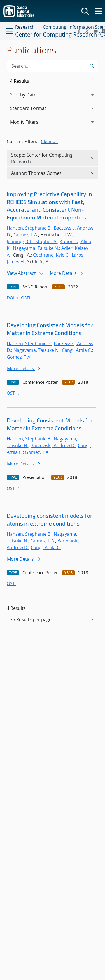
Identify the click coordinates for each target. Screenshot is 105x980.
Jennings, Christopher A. (32, 241)
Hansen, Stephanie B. (29, 228)
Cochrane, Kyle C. (51, 255)
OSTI (28, 298)
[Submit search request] (92, 66)
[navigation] (53, 619)
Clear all (49, 141)
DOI (13, 298)
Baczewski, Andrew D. (53, 445)
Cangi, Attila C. (77, 350)
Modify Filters (32, 122)
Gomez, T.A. (26, 235)
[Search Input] (53, 66)
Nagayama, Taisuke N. (36, 248)
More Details (66, 273)
